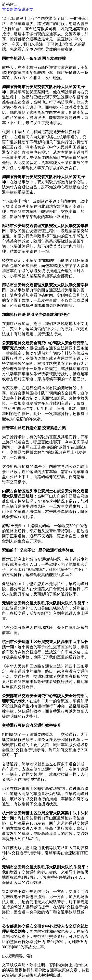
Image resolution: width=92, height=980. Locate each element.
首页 (6, 9)
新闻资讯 (18, 9)
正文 (29, 9)
